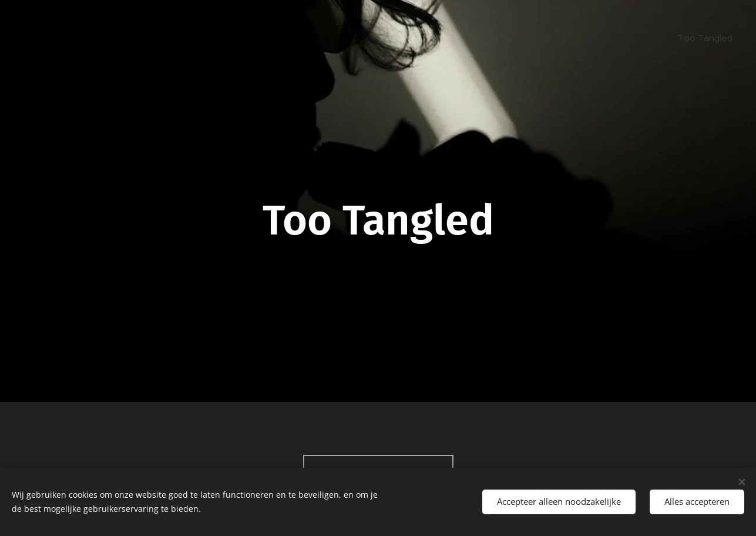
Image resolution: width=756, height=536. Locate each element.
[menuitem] (704, 38)
